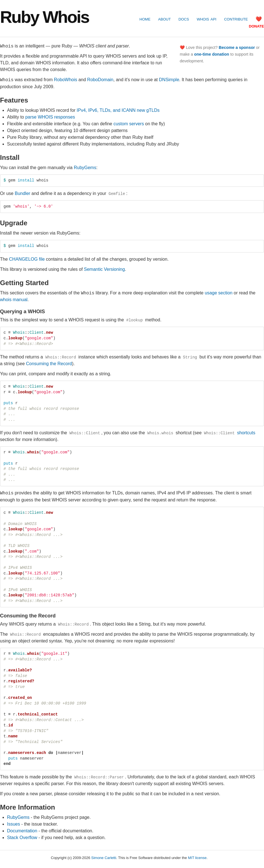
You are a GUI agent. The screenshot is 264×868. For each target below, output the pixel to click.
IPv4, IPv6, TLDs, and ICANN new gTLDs (118, 110)
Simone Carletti (104, 857)
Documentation (22, 830)
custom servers (129, 123)
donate (256, 26)
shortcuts (229, 432)
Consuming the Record (49, 363)
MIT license (197, 857)
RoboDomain (100, 80)
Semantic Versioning (104, 269)
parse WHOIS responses (50, 117)
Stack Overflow (22, 837)
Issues (13, 824)
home (145, 19)
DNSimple (169, 80)
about (164, 19)
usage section (219, 293)
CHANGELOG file (27, 259)
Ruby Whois (45, 17)
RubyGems (85, 167)
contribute (236, 19)
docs (184, 19)
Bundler (22, 193)
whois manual (14, 299)
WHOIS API (206, 19)
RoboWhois (66, 80)
